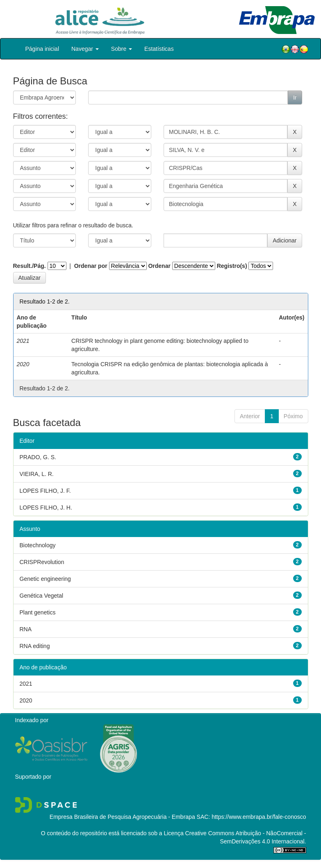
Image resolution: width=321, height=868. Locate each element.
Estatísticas (159, 49)
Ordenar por (91, 266)
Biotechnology (38, 545)
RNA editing (35, 646)
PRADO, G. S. (38, 457)
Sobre (122, 49)
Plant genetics (38, 612)
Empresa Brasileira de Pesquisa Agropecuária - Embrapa (122, 817)
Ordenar (159, 266)
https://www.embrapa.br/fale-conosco (259, 817)
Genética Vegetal (42, 596)
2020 (26, 700)
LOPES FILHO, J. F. (45, 491)
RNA (26, 629)
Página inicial (42, 49)
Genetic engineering (45, 579)
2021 (26, 684)
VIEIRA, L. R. (37, 474)
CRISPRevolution (42, 562)
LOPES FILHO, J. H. (46, 508)
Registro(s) (232, 266)
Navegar (85, 49)
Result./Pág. (30, 266)
